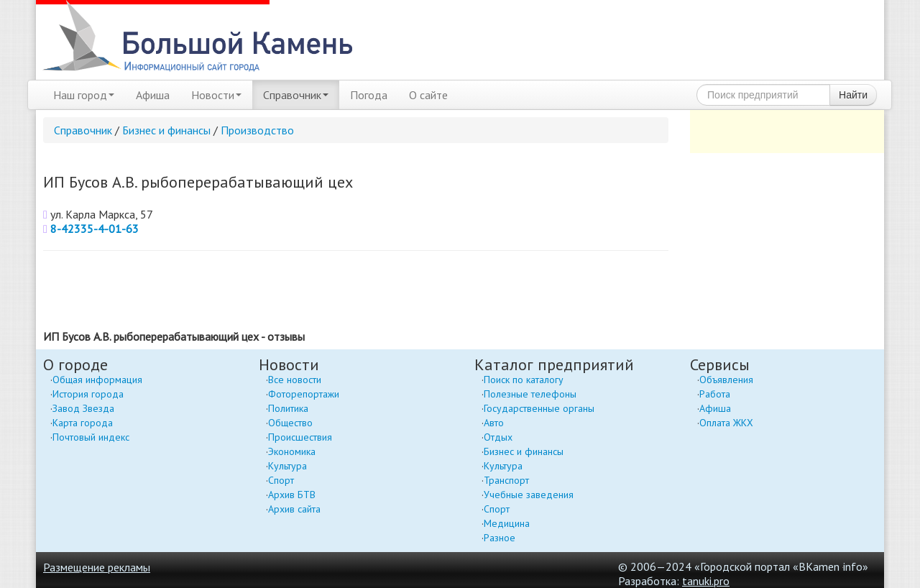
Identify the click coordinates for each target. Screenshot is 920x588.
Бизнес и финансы (166, 130)
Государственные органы (539, 408)
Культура (287, 466)
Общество (290, 423)
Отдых (498, 437)
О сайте (428, 95)
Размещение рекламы (97, 567)
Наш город (84, 95)
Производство (257, 130)
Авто (494, 423)
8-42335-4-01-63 (95, 229)
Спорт (281, 480)
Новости (216, 95)
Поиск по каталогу (524, 380)
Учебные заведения (529, 495)
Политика (288, 408)
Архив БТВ (292, 495)
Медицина (507, 523)
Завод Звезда (83, 408)
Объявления (726, 380)
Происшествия (300, 437)
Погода (369, 95)
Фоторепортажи (304, 394)
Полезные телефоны (530, 394)
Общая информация (97, 380)
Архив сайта (294, 509)
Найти (853, 95)
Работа (715, 394)
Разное (500, 538)
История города (88, 394)
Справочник (296, 95)
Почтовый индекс (91, 437)
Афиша (153, 95)
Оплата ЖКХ (726, 423)
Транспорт (506, 480)
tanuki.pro (706, 581)
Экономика (292, 451)
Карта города (83, 423)
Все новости (295, 380)
